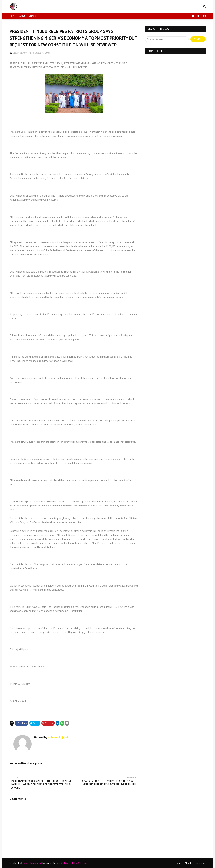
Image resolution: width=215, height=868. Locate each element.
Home (13, 16)
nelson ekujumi (20, 53)
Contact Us (200, 863)
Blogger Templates (31, 863)
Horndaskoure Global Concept (71, 863)
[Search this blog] (167, 39)
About (22, 16)
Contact (32, 16)
